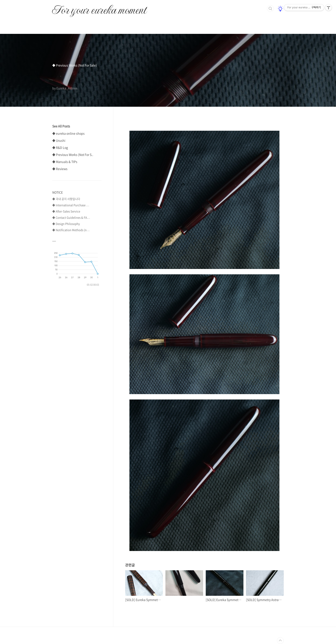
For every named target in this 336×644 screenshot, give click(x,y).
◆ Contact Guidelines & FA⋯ (71, 217)
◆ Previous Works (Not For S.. (73, 155)
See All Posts (61, 126)
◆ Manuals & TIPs (65, 162)
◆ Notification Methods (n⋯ (71, 230)
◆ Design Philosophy (66, 224)
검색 (270, 9)
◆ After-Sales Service (66, 211)
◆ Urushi (59, 140)
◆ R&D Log (60, 147)
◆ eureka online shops (68, 133)
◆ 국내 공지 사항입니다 (66, 199)
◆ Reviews (60, 169)
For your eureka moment (99, 8)
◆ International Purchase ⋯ (71, 205)
